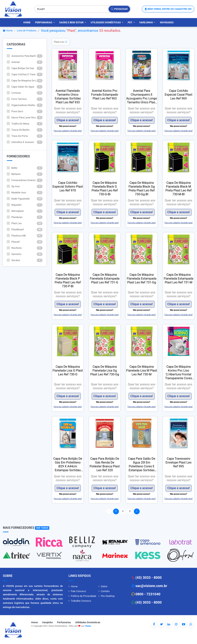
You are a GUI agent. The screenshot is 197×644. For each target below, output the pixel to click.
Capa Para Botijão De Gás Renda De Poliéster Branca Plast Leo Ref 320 (105, 464)
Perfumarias (44, 22)
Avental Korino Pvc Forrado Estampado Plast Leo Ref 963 (105, 95)
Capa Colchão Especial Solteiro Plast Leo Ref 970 (68, 187)
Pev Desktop (108, 596)
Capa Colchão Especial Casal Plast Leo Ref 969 (179, 95)
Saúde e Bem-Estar (72, 22)
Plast (71, 30)
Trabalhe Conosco (81, 601)
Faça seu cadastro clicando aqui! (68, 131)
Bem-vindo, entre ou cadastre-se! (168, 9)
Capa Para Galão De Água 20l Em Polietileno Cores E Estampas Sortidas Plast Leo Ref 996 (142, 464)
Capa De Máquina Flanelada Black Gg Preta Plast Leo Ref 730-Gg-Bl (142, 188)
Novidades (167, 22)
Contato (105, 591)
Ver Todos (42, 528)
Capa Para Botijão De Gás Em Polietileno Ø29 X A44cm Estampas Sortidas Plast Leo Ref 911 (68, 464)
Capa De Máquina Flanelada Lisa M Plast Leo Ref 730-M (142, 370)
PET (130, 22)
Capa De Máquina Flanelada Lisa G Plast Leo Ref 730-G (68, 370)
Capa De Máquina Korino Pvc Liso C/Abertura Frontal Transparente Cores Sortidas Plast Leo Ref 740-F (179, 373)
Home (27, 22)
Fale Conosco (78, 591)
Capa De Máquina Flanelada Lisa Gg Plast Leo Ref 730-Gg (105, 370)
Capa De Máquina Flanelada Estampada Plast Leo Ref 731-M (179, 279)
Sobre (104, 586)
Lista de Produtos (27, 30)
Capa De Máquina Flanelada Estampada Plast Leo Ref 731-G (105, 279)
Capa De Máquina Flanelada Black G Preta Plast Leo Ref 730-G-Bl (105, 188)
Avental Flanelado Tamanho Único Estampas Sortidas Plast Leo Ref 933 (68, 96)
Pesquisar (119, 9)
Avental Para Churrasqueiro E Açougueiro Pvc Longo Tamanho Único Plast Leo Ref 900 (142, 97)
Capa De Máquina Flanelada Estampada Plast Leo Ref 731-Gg (142, 279)
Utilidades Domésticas (106, 22)
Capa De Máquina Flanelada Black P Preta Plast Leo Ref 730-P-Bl (68, 280)
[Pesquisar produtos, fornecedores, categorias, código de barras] (72, 9)
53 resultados (110, 30)
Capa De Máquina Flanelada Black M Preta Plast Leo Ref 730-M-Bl (179, 188)
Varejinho (146, 22)
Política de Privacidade (83, 596)
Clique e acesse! (68, 120)
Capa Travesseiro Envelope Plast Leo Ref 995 (179, 462)
